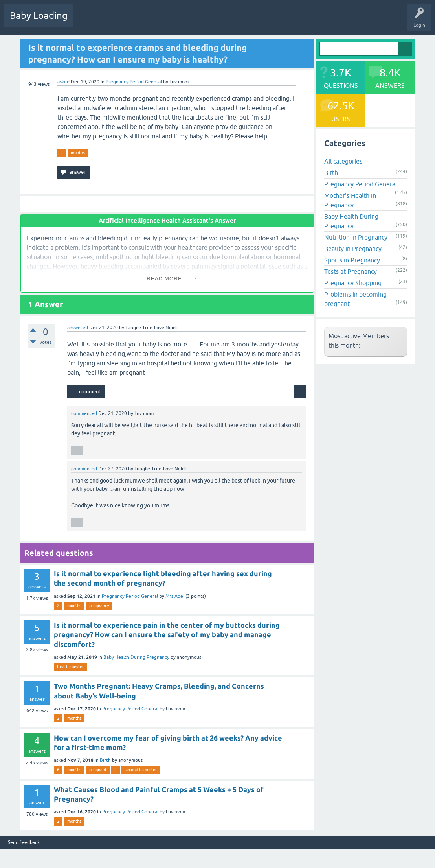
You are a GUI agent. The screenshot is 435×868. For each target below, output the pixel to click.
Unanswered (148, 21)
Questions (90, 21)
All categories (343, 161)
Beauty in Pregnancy (353, 249)
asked (63, 82)
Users (210, 21)
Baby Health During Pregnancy (136, 657)
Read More (164, 279)
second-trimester (141, 770)
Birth (105, 760)
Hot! (117, 21)
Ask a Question (242, 21)
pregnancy (99, 606)
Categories (181, 21)
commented (84, 413)
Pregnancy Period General (134, 82)
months (78, 153)
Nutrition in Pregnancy (356, 237)
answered (78, 328)
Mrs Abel (175, 596)
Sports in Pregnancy (352, 260)
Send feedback (24, 843)
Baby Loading (39, 16)
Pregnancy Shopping (353, 283)
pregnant (98, 770)
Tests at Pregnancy (351, 271)
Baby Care (278, 21)
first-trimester (70, 667)
